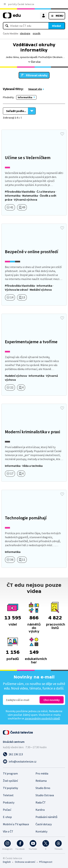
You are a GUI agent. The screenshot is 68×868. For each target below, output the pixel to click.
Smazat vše (35, 89)
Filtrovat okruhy (37, 75)
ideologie (25, 33)
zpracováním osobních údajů (42, 718)
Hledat (57, 26)
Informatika (25, 97)
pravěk (37, 33)
